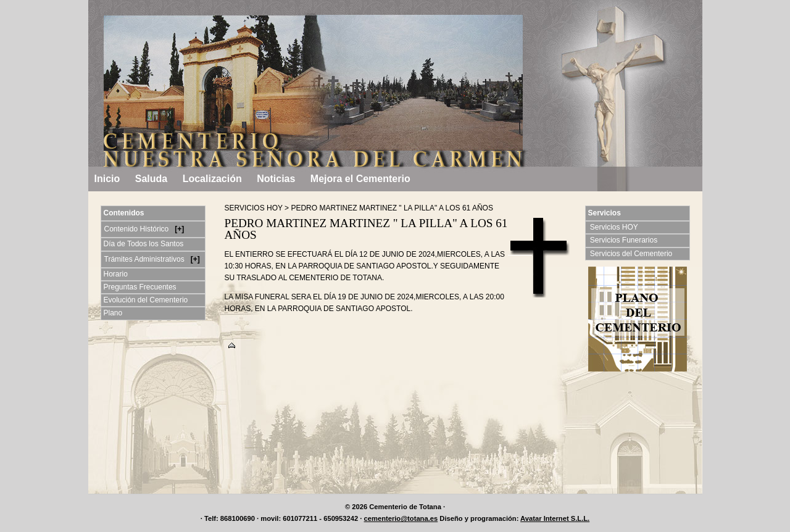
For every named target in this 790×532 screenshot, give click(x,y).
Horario (116, 274)
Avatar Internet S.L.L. (555, 518)
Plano (113, 313)
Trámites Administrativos (146, 259)
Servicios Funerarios (625, 240)
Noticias (276, 179)
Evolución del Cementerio (146, 300)
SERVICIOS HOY (254, 208)
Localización (212, 179)
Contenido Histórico (138, 229)
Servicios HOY (615, 227)
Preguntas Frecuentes (140, 287)
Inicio (107, 179)
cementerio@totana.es (401, 518)
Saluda (151, 179)
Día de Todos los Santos (144, 244)
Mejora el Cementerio (360, 179)
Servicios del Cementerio (632, 254)
